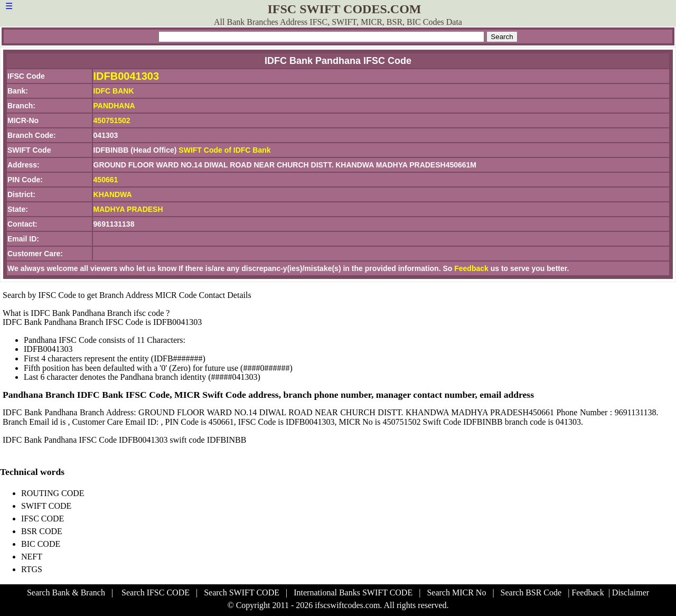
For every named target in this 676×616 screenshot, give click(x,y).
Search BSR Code (531, 592)
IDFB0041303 (126, 76)
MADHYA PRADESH (128, 209)
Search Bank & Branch (66, 592)
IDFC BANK (114, 91)
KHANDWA (113, 194)
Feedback (471, 268)
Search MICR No (456, 592)
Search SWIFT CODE (242, 592)
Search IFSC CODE (156, 592)
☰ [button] (9, 6)
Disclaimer (631, 592)
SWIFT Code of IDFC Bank (224, 150)
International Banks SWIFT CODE (353, 592)
